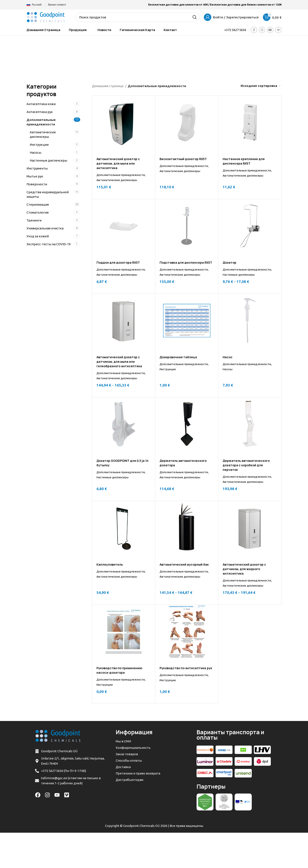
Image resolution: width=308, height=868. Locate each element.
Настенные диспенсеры (48, 160)
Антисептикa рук (40, 112)
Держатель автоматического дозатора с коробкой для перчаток (249, 485)
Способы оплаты (129, 796)
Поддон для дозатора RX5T (120, 268)
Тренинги (34, 220)
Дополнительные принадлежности (41, 122)
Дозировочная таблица (180, 372)
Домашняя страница (108, 86)
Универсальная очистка (45, 228)
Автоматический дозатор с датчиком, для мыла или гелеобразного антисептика (121, 376)
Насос (228, 372)
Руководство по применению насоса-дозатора (121, 700)
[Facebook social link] (254, 30)
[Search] (138, 17)
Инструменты (37, 168)
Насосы (36, 152)
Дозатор (230, 268)
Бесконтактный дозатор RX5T (185, 159)
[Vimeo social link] (278, 30)
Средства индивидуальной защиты (48, 194)
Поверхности (37, 184)
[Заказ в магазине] (261, 86)
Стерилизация (38, 204)
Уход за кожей (38, 236)
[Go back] (50, 55)
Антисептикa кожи (41, 104)
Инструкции (39, 145)
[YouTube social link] (270, 30)
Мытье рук (35, 176)
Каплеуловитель (111, 589)
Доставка (123, 802)
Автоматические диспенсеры (43, 134)
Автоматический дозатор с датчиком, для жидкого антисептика (246, 594)
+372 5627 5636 (235, 30)
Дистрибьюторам (130, 815)
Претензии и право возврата (138, 809)
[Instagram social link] (262, 30)
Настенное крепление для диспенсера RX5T (245, 161)
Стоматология (38, 212)
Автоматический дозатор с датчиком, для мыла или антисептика (120, 163)
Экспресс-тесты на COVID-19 (49, 244)
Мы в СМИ (123, 777)
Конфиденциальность (133, 783)
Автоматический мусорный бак (186, 589)
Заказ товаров (127, 789)
